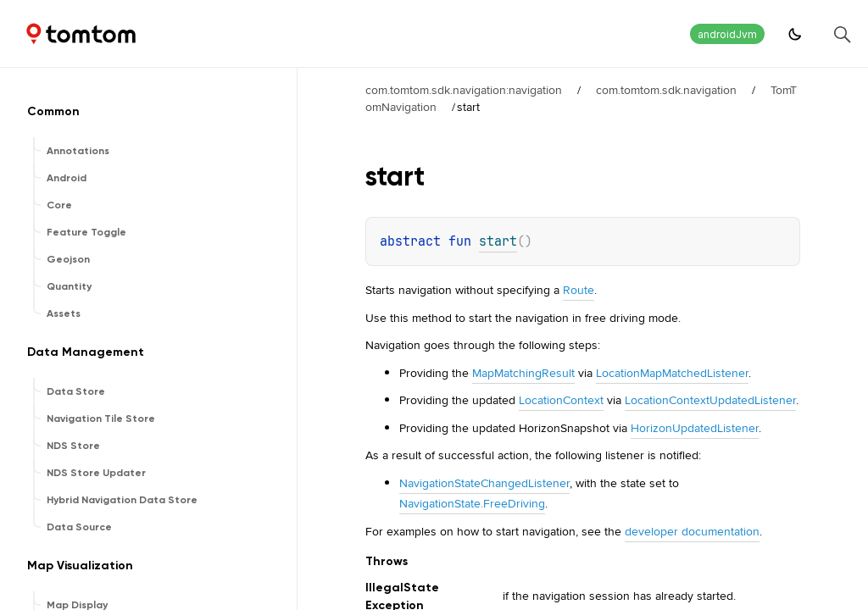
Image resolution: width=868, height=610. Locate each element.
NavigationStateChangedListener (484, 483)
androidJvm (727, 34)
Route (579, 290)
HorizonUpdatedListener (695, 428)
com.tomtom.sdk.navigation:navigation (464, 90)
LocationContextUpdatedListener (710, 400)
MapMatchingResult (523, 373)
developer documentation (692, 531)
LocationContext (561, 400)
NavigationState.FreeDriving (472, 503)
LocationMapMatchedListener (672, 373)
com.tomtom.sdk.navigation (666, 90)
